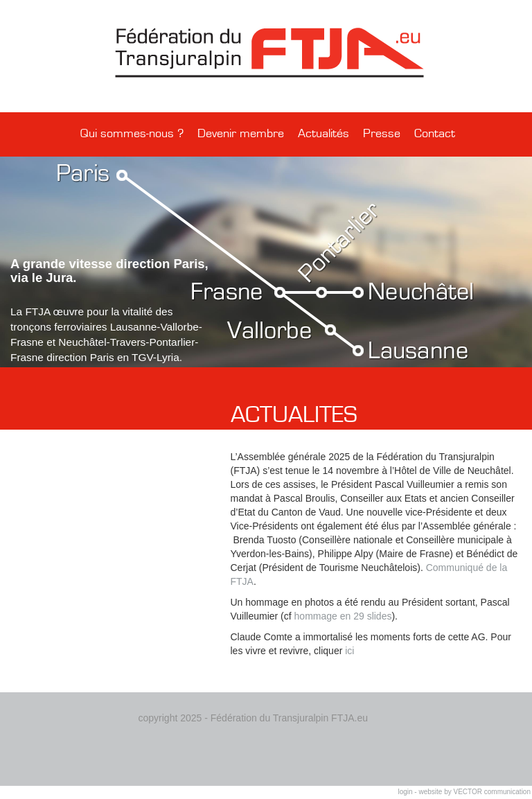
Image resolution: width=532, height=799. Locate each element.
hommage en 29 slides (342, 616)
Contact (435, 134)
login (405, 792)
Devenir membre (241, 134)
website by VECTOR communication (475, 792)
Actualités (323, 134)
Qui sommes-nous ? (132, 134)
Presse (382, 134)
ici (349, 651)
